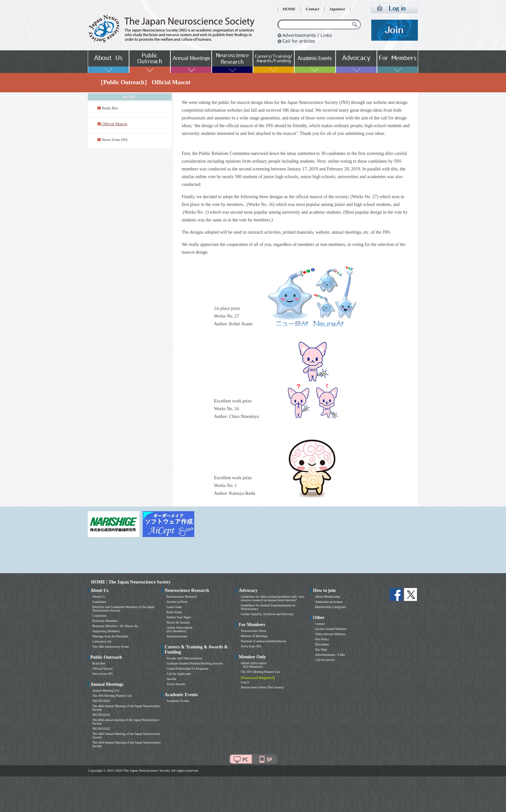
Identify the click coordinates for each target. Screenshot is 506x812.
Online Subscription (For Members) (179, 629)
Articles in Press (177, 602)
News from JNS (115, 140)
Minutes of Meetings (254, 636)
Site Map (321, 650)
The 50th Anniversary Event (111, 647)
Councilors (99, 616)
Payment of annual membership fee (264, 641)
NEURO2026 (101, 701)
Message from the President (110, 636)
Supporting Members (106, 631)
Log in (245, 682)
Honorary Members (105, 621)
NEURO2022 (101, 729)
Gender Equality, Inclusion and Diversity (267, 614)
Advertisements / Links (330, 655)
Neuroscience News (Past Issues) (262, 687)
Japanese (337, 9)
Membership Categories (330, 607)
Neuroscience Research (182, 597)
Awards (171, 679)
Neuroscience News (254, 631)
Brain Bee (110, 108)
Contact (313, 9)
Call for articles (325, 660)
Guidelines (99, 602)
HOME (289, 9)
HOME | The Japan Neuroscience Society (131, 582)
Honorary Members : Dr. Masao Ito (115, 626)
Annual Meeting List (106, 690)
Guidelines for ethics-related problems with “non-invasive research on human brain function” (273, 598)
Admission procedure (329, 602)
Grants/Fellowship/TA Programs (187, 669)
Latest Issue (174, 607)
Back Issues (174, 612)
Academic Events (178, 701)
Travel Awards (176, 684)
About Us (99, 597)
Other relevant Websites (330, 634)
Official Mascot (102, 669)
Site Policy (322, 639)
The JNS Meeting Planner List (112, 696)
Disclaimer (322, 644)
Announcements (177, 636)
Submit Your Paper (179, 617)
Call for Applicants (179, 674)
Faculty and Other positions (184, 658)
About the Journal (178, 622)
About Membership (328, 597)
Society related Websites (331, 629)
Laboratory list (102, 641)
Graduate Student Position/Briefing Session (195, 663)
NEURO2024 (101, 715)
